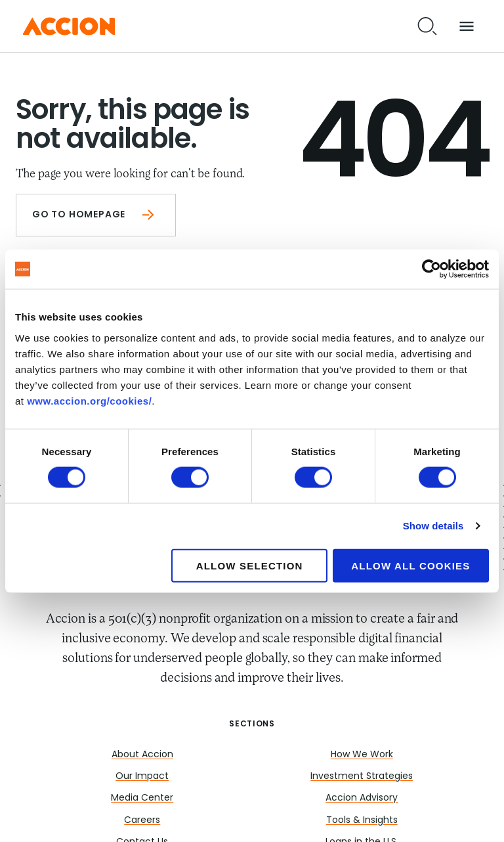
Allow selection (250, 565)
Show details (433, 526)
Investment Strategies (362, 777)
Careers (142, 821)
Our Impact (142, 777)
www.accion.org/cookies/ (89, 400)
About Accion (142, 755)
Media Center (142, 798)
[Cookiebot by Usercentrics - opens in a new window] (431, 269)
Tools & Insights (362, 821)
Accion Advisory (362, 798)
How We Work (362, 755)
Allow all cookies (410, 565)
